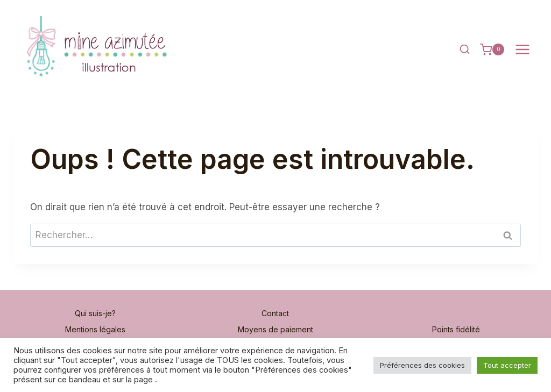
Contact (275, 313)
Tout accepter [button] (507, 365)
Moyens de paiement (275, 329)
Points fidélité (456, 329)
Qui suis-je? (95, 313)
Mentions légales (95, 329)
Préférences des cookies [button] (422, 365)
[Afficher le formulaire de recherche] (465, 49)
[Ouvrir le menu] (522, 50)
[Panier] (492, 49)
